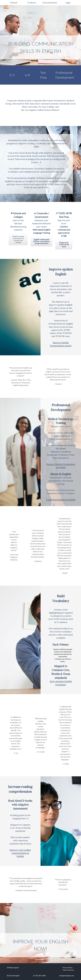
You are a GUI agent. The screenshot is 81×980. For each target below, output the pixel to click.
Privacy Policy (68, 968)
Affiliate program (13, 968)
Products (32, 3)
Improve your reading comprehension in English (20, 853)
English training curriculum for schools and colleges (18, 239)
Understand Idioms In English (61, 500)
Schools (14, 3)
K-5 (12, 75)
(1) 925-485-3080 (39, 976)
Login (68, 3)
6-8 (27, 75)
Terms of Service (68, 970)
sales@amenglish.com (67, 976)
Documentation (50, 3)
